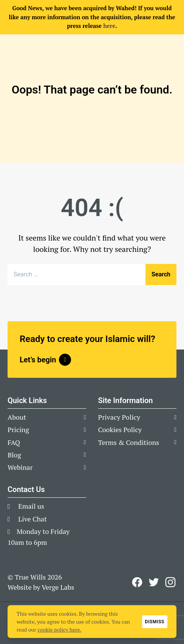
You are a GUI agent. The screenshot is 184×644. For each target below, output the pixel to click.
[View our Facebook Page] (137, 582)
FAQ (14, 442)
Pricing (18, 429)
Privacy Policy (119, 417)
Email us (26, 506)
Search (161, 274)
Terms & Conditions (129, 442)
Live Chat (27, 519)
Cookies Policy (120, 429)
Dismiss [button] (155, 622)
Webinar (20, 467)
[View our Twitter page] (154, 582)
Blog (14, 455)
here (109, 26)
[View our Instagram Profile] (170, 582)
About (17, 417)
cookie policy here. (59, 629)
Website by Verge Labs (41, 587)
